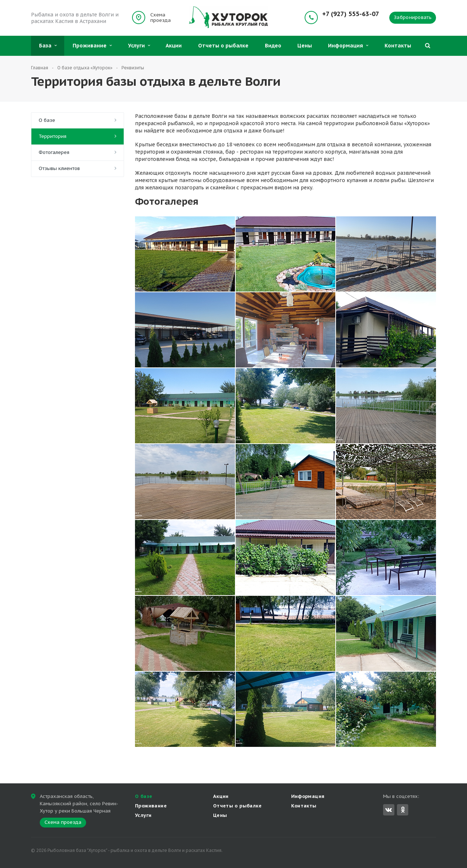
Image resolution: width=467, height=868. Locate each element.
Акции (174, 46)
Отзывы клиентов (59, 168)
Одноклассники (403, 809)
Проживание (92, 46)
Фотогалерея (54, 152)
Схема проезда (161, 18)
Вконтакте (389, 809)
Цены (305, 46)
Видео (273, 46)
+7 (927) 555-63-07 (351, 14)
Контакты (398, 46)
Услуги (139, 46)
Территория (53, 136)
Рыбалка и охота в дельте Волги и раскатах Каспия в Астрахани (75, 18)
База (48, 46)
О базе (47, 120)
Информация (348, 46)
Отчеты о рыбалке (223, 46)
